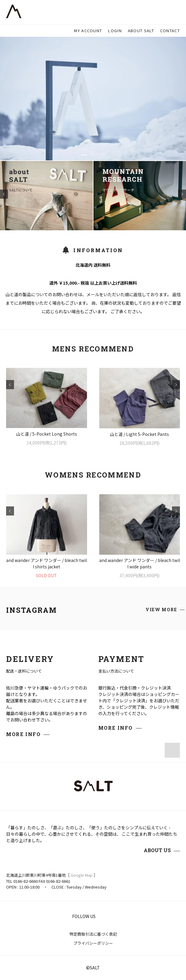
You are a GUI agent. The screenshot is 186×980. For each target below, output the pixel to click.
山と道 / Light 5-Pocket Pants (139, 434)
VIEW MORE (161, 610)
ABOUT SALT (141, 31)
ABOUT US (157, 850)
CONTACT (170, 31)
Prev (4, 194)
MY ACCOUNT (88, 31)
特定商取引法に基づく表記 (93, 934)
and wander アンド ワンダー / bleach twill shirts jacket (46, 563)
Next (182, 194)
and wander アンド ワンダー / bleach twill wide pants (140, 563)
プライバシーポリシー (93, 943)
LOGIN (115, 31)
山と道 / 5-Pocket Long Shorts (47, 434)
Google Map (82, 875)
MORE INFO (23, 734)
